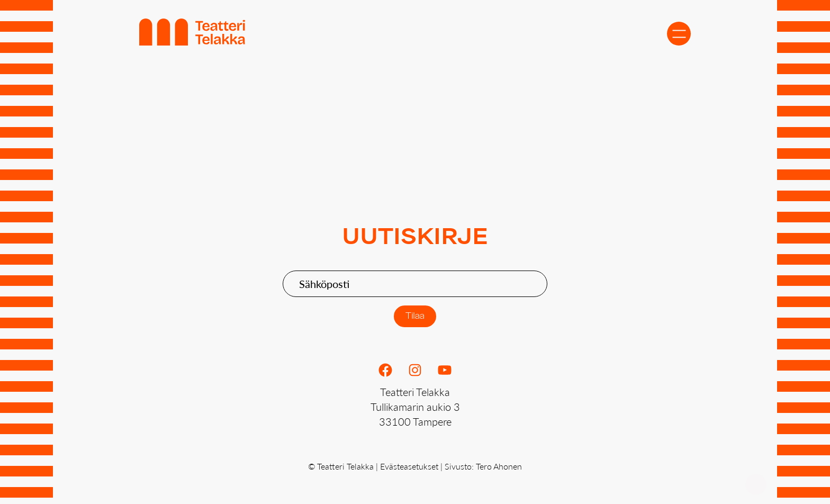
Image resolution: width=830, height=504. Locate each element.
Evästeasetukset (409, 466)
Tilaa (415, 316)
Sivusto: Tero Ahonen (483, 466)
